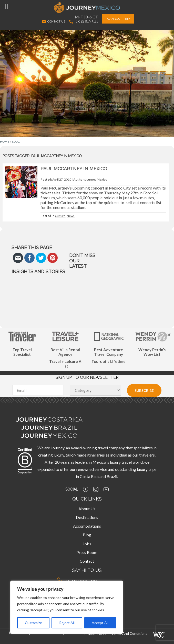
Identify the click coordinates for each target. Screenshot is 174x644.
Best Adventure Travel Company (109, 352)
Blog (16, 142)
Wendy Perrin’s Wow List (152, 352)
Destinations (87, 517)
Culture (60, 216)
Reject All (67, 623)
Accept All (100, 623)
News (71, 216)
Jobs (87, 544)
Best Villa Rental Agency (65, 352)
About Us (87, 509)
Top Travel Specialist (22, 352)
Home (5, 142)
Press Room (87, 552)
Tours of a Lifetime (109, 361)
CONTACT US (54, 22)
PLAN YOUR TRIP (118, 19)
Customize (33, 623)
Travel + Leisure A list (65, 364)
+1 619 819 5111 (84, 21)
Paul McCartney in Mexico (74, 169)
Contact (87, 561)
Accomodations (87, 526)
